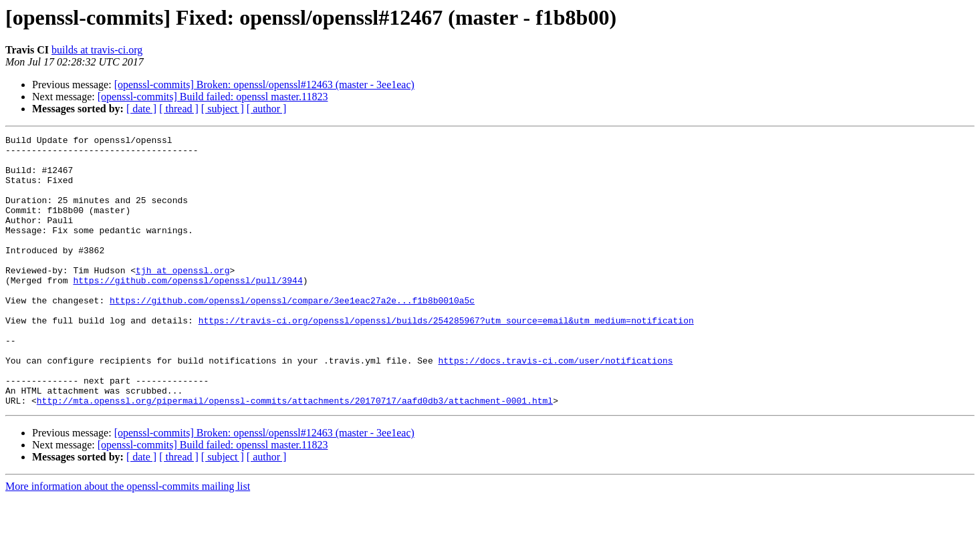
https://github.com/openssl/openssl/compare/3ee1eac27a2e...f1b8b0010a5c (292, 334)
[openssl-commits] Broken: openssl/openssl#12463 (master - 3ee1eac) (264, 85)
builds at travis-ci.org (97, 50)
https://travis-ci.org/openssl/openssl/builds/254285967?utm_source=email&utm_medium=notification (446, 358)
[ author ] (267, 109)
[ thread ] (179, 109)
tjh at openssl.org (182, 298)
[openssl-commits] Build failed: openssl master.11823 (213, 97)
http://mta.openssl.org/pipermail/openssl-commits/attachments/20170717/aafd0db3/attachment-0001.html (295, 454)
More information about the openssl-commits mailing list (128, 540)
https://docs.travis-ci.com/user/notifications (555, 406)
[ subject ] (223, 109)
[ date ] (141, 109)
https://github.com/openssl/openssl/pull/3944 (188, 310)
